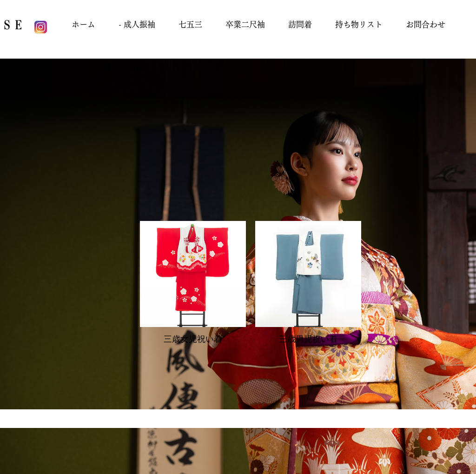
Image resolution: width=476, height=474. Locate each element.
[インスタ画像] (41, 28)
